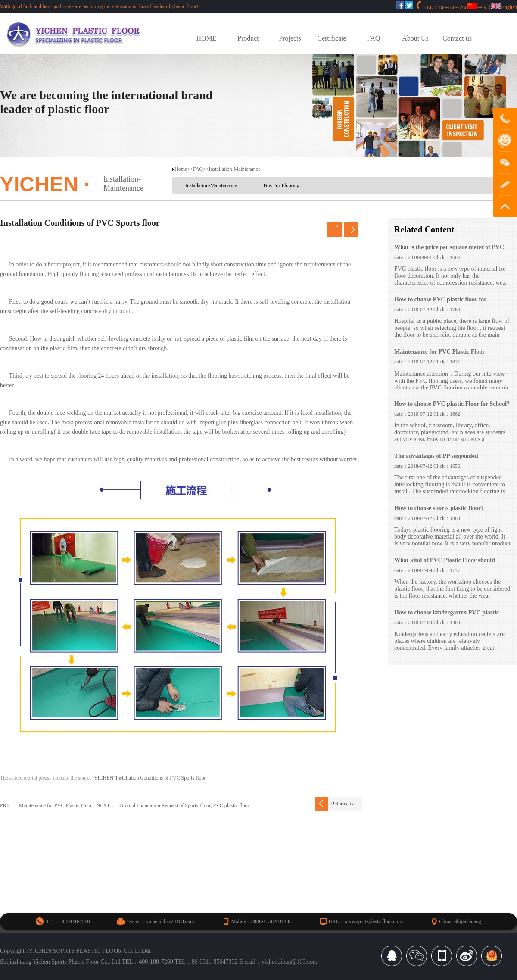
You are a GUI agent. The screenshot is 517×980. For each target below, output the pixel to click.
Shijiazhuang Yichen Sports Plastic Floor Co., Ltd (60, 962)
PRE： (7, 805)
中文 (478, 7)
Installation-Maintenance (123, 183)
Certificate (332, 38)
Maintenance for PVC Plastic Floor (55, 805)
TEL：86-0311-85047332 (206, 962)
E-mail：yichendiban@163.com (278, 962)
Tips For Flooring (281, 185)
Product (248, 38)
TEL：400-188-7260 (148, 962)
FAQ (374, 38)
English (504, 7)
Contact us (457, 38)
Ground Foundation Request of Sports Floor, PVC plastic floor (184, 805)
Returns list (343, 804)
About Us (415, 38)
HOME (207, 38)
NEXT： (106, 805)
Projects (290, 38)
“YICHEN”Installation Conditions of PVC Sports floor (149, 778)
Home (181, 169)
